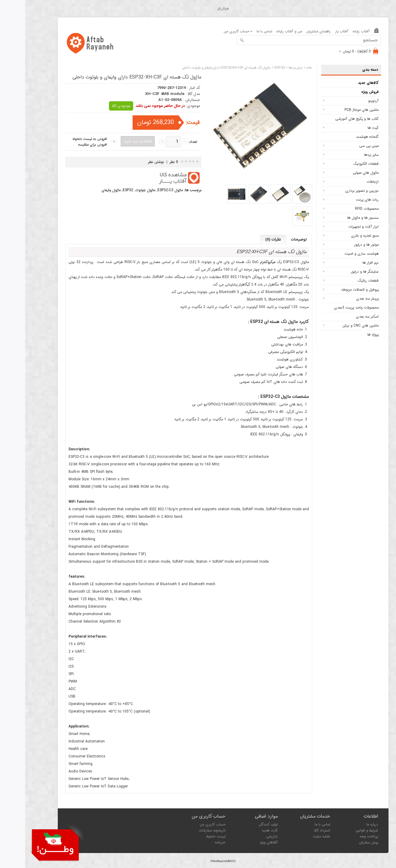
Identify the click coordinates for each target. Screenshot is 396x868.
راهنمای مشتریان (293, 31)
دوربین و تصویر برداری (337, 191)
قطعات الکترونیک (341, 164)
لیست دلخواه (191, 836)
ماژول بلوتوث (120, 190)
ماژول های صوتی (341, 173)
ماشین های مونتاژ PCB (336, 110)
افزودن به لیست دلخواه (65, 139)
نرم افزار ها (345, 263)
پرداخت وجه (344, 836)
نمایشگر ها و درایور (339, 272)
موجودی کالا (96, 106)
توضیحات (274, 240)
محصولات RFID (342, 209)
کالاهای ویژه (244, 842)
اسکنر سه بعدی (342, 317)
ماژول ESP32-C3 (145, 190)
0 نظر (149, 162)
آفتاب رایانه (336, 31)
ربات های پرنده (342, 200)
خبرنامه (195, 842)
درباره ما (347, 824)
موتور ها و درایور (341, 245)
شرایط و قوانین (342, 830)
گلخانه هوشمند (342, 137)
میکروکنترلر (243, 262)
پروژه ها (348, 335)
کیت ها (348, 128)
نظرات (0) (248, 240)
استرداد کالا (297, 830)
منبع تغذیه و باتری (340, 236)
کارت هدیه (245, 830)
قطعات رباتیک (343, 281)
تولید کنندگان (243, 824)
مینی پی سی (344, 146)
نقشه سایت (296, 836)
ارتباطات (348, 182)
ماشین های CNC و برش (335, 326)
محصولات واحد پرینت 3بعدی (331, 308)
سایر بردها (346, 155)
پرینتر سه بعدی (342, 299)
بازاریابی (247, 836)
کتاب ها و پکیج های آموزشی (332, 119)
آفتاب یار (317, 31)
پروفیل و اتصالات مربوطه (335, 290)
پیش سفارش (343, 842)
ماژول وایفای (86, 190)
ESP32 (103, 190)
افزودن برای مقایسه (67, 145)
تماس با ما (239, 31)
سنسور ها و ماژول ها (338, 218)
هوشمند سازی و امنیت (336, 254)
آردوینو (348, 101)
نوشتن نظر (131, 162)
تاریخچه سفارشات (187, 830)
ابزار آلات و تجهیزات (338, 227)
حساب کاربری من (187, 824)
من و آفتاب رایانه (264, 31)
